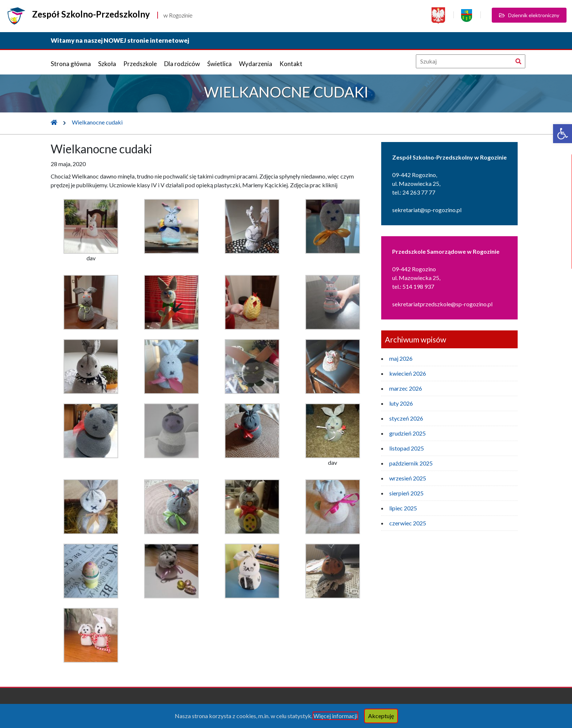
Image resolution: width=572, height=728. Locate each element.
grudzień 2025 (407, 433)
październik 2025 (411, 463)
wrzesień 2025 (408, 478)
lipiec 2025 (403, 508)
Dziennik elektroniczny (529, 15)
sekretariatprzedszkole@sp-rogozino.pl (442, 304)
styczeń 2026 (406, 418)
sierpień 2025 (406, 493)
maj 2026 (401, 358)
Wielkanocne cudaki (97, 122)
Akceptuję (381, 716)
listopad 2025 (407, 448)
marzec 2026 (406, 388)
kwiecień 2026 (408, 373)
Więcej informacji (335, 716)
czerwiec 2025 (408, 523)
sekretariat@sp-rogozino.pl (427, 210)
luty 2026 (401, 403)
